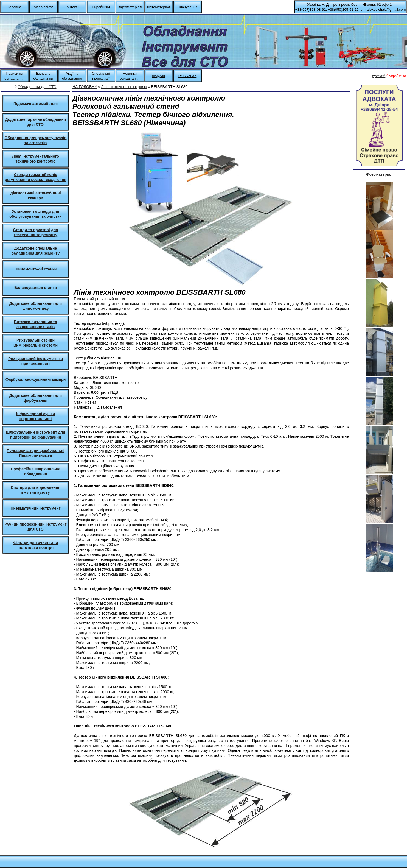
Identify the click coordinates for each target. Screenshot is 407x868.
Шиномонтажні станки (36, 269)
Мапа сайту (43, 7)
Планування (187, 7)
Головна (14, 7)
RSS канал (187, 76)
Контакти (72, 7)
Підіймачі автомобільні (36, 104)
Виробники (101, 7)
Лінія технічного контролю (124, 87)
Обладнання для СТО (37, 87)
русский (379, 76)
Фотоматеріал (159, 7)
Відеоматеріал (130, 7)
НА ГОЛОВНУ (85, 87)
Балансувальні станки (36, 288)
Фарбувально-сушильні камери (36, 379)
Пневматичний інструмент (35, 508)
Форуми (158, 76)
